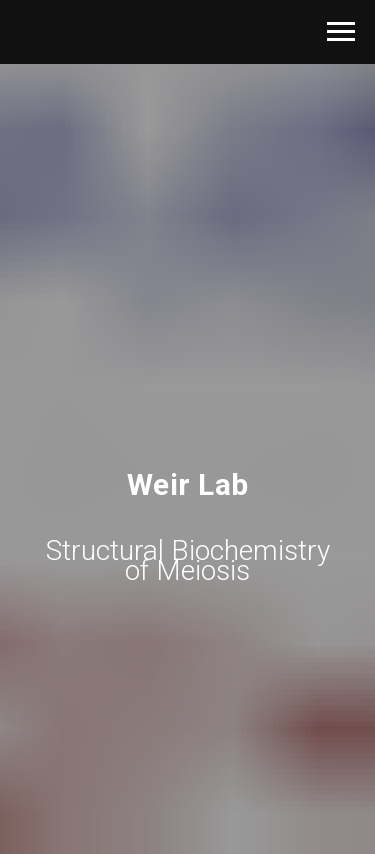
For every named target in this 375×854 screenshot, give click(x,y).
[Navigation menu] (341, 32)
